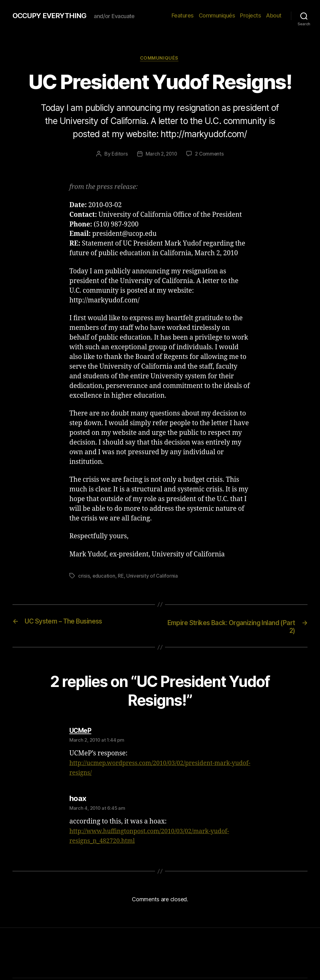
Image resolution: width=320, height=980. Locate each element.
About (274, 15)
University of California (153, 577)
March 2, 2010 (161, 155)
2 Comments (210, 155)
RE (121, 577)
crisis (84, 577)
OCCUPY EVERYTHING (52, 16)
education (104, 577)
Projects (250, 15)
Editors (118, 155)
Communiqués (217, 15)
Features (183, 15)
